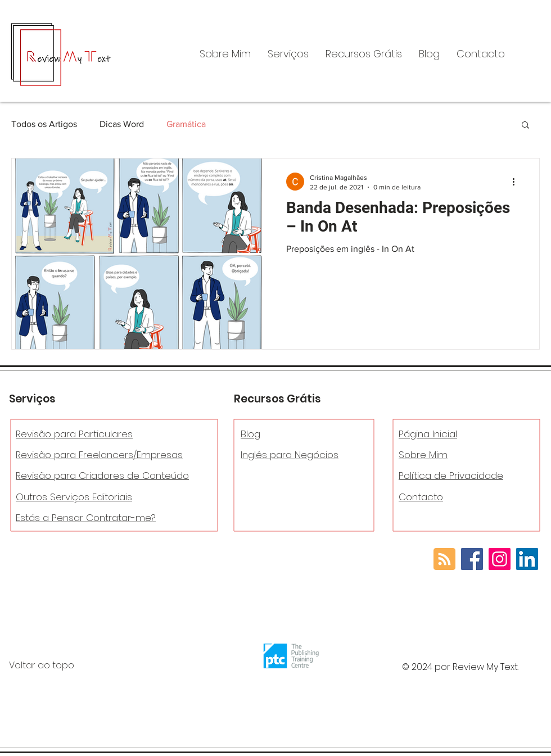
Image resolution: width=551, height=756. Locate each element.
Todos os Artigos (44, 124)
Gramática (186, 124)
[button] (288, 54)
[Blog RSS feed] (444, 560)
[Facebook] (472, 559)
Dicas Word (122, 124)
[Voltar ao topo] (73, 666)
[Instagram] (500, 559)
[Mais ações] (517, 182)
